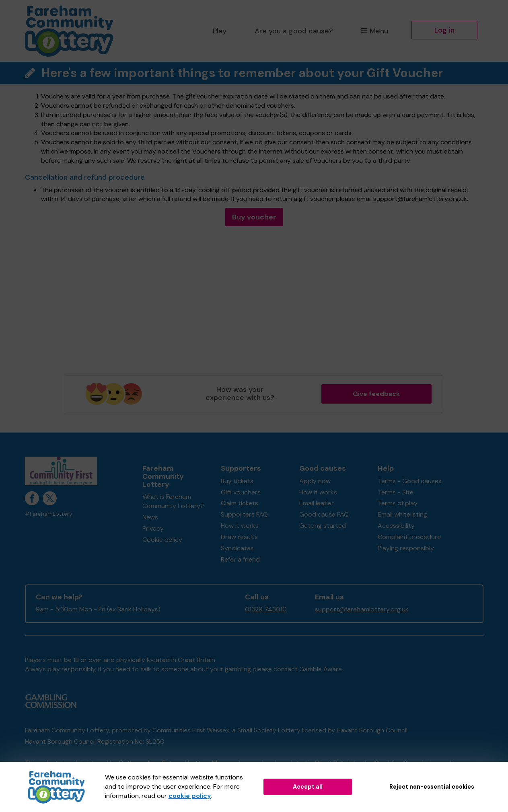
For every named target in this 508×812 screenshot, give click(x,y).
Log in (444, 30)
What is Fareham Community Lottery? (173, 501)
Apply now (315, 481)
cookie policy (190, 796)
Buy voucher (254, 217)
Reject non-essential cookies (432, 787)
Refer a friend (240, 559)
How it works (240, 526)
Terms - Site (396, 492)
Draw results (239, 537)
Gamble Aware (321, 669)
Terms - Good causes (410, 481)
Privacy (153, 528)
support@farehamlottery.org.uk (362, 609)
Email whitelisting (402, 514)
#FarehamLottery (49, 514)
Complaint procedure (409, 537)
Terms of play (398, 503)
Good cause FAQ (324, 514)
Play (220, 31)
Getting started (323, 526)
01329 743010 (266, 609)
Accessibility (396, 526)
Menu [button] (375, 31)
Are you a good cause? (294, 31)
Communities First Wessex (191, 730)
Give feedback (376, 394)
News (150, 517)
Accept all (308, 787)
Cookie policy (162, 540)
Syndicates (237, 548)
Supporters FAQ (244, 514)
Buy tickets (237, 481)
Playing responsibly (406, 548)
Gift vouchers (241, 492)
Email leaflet (317, 503)
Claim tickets (240, 503)
